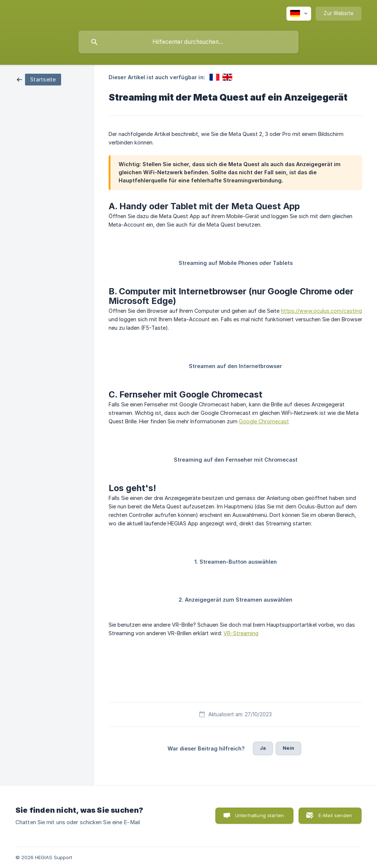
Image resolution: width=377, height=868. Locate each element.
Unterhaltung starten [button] (260, 815)
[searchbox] (188, 42)
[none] (299, 14)
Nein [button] (288, 748)
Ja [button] (263, 748)
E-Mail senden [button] (335, 815)
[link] (39, 79)
